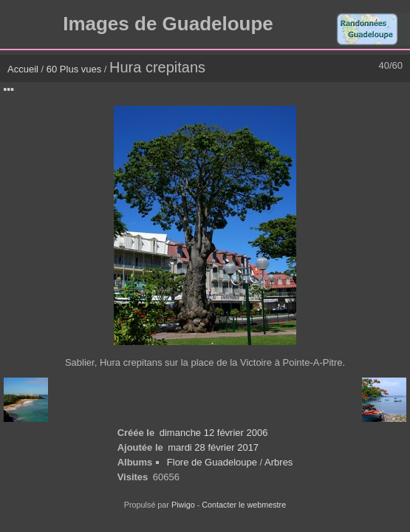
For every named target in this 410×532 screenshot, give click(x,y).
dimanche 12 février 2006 (214, 433)
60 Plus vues (74, 69)
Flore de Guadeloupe (212, 462)
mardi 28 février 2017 (213, 447)
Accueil (23, 69)
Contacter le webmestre (244, 505)
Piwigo (183, 505)
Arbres (279, 462)
